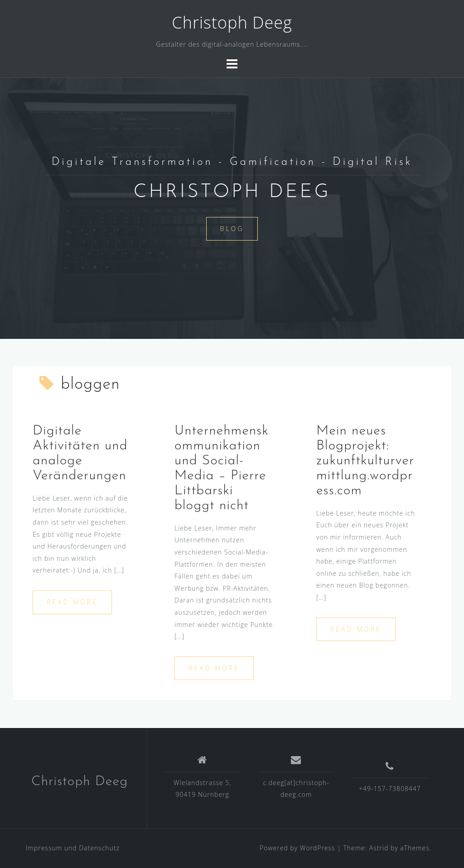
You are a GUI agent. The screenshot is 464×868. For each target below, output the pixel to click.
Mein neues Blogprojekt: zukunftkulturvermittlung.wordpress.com (365, 461)
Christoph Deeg (232, 22)
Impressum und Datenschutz (73, 848)
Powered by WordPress (297, 848)
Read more (72, 602)
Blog (232, 229)
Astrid (379, 848)
